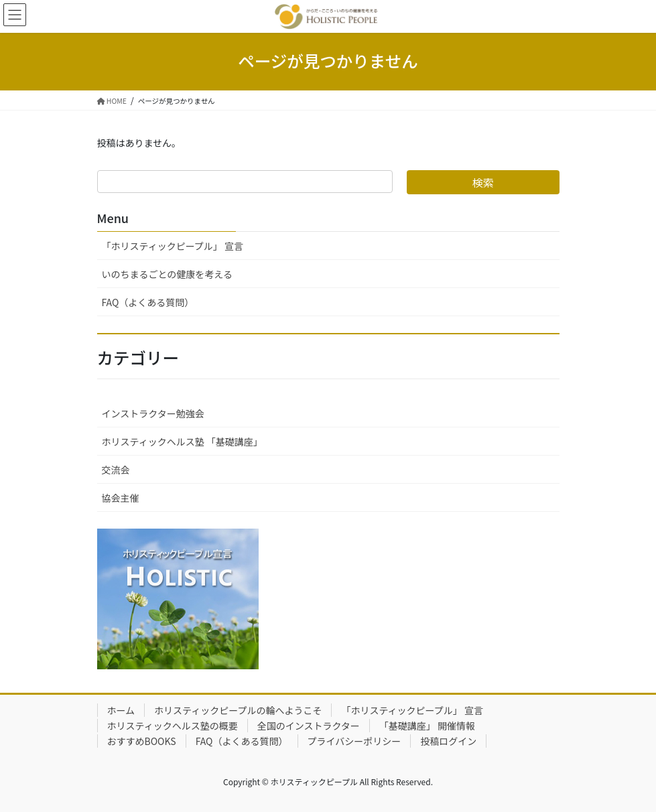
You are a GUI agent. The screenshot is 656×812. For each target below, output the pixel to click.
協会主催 (121, 498)
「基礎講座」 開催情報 (427, 726)
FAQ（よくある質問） (148, 302)
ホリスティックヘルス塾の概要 (173, 726)
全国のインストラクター (309, 726)
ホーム (121, 710)
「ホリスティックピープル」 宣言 (173, 246)
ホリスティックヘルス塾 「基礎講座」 (182, 442)
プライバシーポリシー (354, 741)
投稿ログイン (448, 741)
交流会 (116, 470)
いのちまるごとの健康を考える (167, 274)
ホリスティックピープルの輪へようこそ (238, 710)
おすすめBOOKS (142, 741)
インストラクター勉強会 (153, 413)
